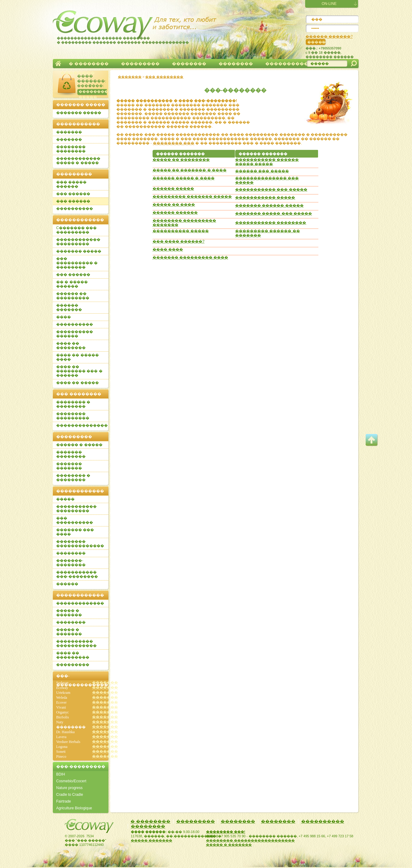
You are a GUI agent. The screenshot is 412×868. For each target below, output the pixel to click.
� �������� (89, 64)
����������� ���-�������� (77, 574)
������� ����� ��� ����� (274, 213)
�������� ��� (174, 143)
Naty (60, 722)
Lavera (61, 737)
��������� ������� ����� (192, 197)
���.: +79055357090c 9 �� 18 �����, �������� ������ (330, 53)
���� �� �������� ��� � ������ (79, 371)
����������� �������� (271, 223)
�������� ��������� (73, 416)
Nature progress (69, 788)
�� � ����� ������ (72, 284)
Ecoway (62, 688)
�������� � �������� (73, 404)
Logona (62, 747)
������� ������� (69, 466)
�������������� (82, 425)
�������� (189, 64)
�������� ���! (226, 832)
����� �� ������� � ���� (190, 170)
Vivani (61, 707)
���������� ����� (181, 231)
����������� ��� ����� (271, 190)
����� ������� (152, 840)
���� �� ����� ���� (78, 357)
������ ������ (175, 213)
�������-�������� (71, 563)
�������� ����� (93, 93)
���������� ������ (75, 334)
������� (58, 64)
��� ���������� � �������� (77, 263)
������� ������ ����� (269, 205)
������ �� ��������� (73, 296)
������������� (80, 603)
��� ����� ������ (71, 184)
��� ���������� (75, 520)
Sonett (61, 752)
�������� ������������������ (250, 840)
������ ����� (173, 189)
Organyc (62, 712)
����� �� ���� (174, 205)
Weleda (62, 698)
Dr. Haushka (65, 732)
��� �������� (164, 77)
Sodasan (62, 683)
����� (65, 499)
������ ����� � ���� (184, 178)
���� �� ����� (78, 383)
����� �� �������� (181, 160)
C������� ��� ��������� (76, 230)
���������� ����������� (76, 643)
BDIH (61, 774)
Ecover (61, 702)
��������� (140, 64)
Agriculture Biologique (74, 808)
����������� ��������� (76, 509)
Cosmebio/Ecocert (71, 781)
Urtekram (63, 693)
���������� (287, 64)
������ (67, 584)
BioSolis (62, 717)
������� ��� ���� (75, 532)
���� (64, 317)
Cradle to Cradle (70, 795)
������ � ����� (79, 445)
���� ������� (91, 78)
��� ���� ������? (179, 241)
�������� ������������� (80, 544)
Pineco (61, 757)
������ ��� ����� (262, 171)
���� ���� (168, 249)
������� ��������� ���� (190, 257)
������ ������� (69, 307)
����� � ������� (69, 613)
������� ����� (79, 113)
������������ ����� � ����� (78, 161)
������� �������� (71, 454)
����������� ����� (265, 197)
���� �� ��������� (73, 655)
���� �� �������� (71, 346)
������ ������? (329, 37)
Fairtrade (64, 801)
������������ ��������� (78, 242)
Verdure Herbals (68, 742)
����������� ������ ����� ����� (267, 162)
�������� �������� (71, 149)
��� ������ (73, 194)
